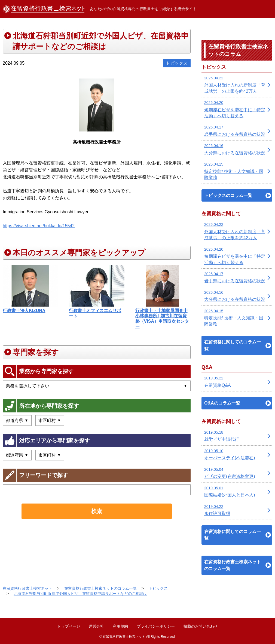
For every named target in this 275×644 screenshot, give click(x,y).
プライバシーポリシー (156, 626)
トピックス (177, 63)
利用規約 (120, 626)
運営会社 (96, 626)
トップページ (69, 626)
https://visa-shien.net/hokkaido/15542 (39, 226)
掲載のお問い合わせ (201, 626)
